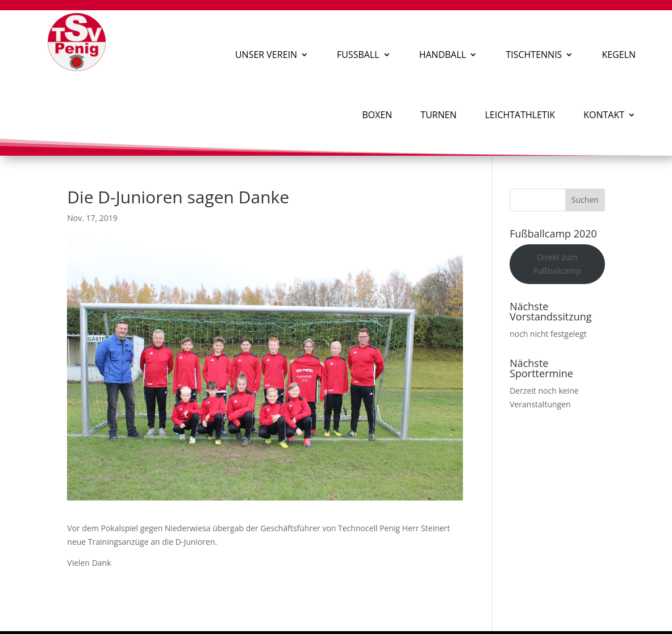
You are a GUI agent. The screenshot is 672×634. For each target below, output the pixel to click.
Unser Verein (266, 55)
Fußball (358, 55)
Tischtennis (534, 55)
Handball (443, 55)
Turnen (438, 115)
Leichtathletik (520, 115)
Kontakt (604, 115)
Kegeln (619, 55)
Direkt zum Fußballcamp (557, 264)
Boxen (377, 115)
